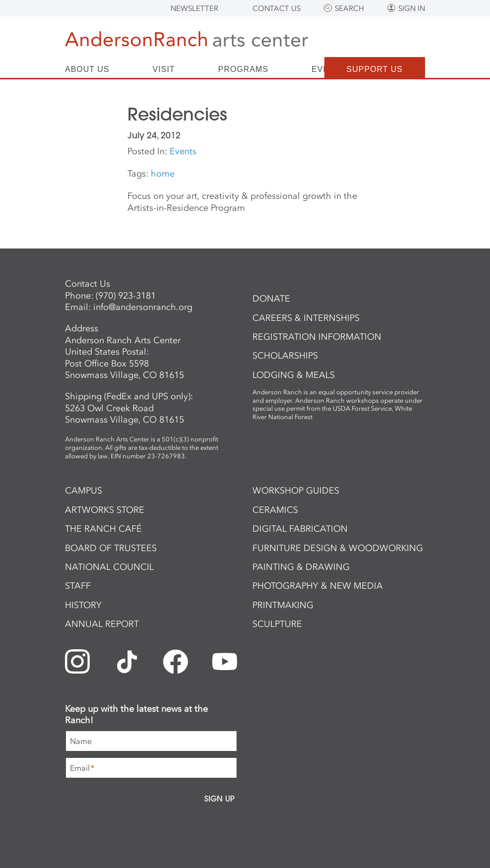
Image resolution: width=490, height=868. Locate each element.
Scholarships (285, 356)
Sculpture (277, 624)
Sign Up (219, 799)
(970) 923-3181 (126, 296)
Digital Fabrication (300, 529)
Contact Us (276, 8)
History (83, 605)
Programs (243, 69)
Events (183, 151)
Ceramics (275, 510)
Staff (78, 586)
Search (349, 8)
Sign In (412, 8)
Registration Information (317, 337)
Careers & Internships (306, 318)
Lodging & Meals (294, 375)
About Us (87, 69)
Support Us (375, 69)
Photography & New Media (318, 586)
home (163, 174)
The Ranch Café (103, 529)
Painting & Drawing (301, 567)
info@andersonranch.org (143, 307)
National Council (109, 567)
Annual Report (102, 624)
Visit (164, 69)
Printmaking (283, 605)
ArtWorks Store (105, 510)
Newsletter (194, 8)
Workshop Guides (296, 491)
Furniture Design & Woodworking (338, 548)
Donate (271, 299)
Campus (84, 491)
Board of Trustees (111, 548)
